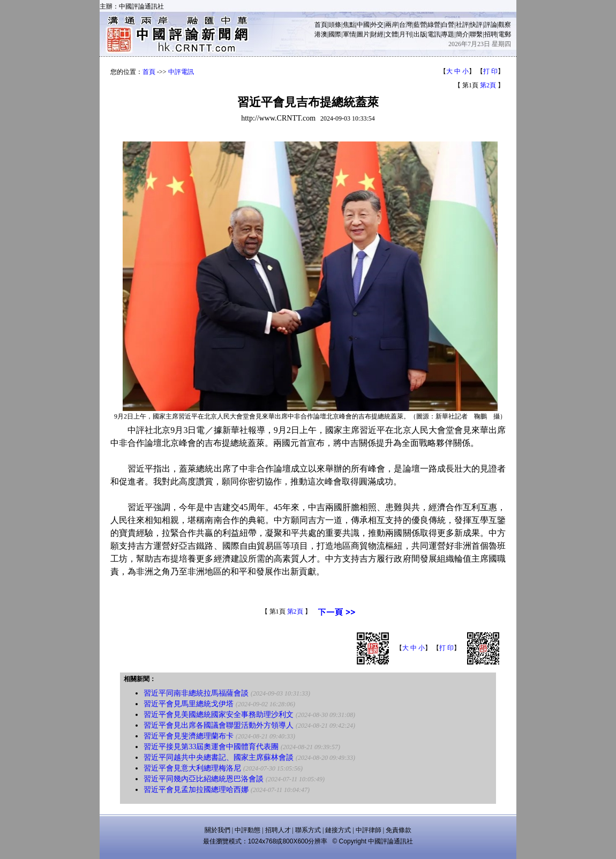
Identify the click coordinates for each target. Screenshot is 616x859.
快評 (476, 25)
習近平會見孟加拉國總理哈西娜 (196, 790)
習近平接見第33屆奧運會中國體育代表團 (211, 747)
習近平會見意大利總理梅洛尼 (192, 768)
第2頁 (488, 85)
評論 (491, 25)
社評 (462, 25)
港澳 (321, 34)
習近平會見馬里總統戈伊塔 (189, 704)
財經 (377, 34)
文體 (392, 34)
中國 (363, 25)
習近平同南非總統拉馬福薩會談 (196, 693)
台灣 (405, 25)
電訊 (434, 34)
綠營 (434, 25)
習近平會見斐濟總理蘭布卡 (189, 736)
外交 (377, 25)
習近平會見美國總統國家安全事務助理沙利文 (219, 715)
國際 (335, 34)
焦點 (349, 25)
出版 (420, 34)
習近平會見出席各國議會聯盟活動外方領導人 (219, 725)
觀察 (505, 25)
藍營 (420, 25)
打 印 (490, 71)
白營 (448, 25)
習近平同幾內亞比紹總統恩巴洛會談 (204, 779)
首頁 (321, 25)
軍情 (349, 34)
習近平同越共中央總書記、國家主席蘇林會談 (219, 757)
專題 (448, 34)
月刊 (405, 34)
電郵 (505, 34)
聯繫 (476, 34)
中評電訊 (181, 72)
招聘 (491, 34)
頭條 (335, 25)
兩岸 (392, 25)
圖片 (363, 34)
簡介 (462, 34)
